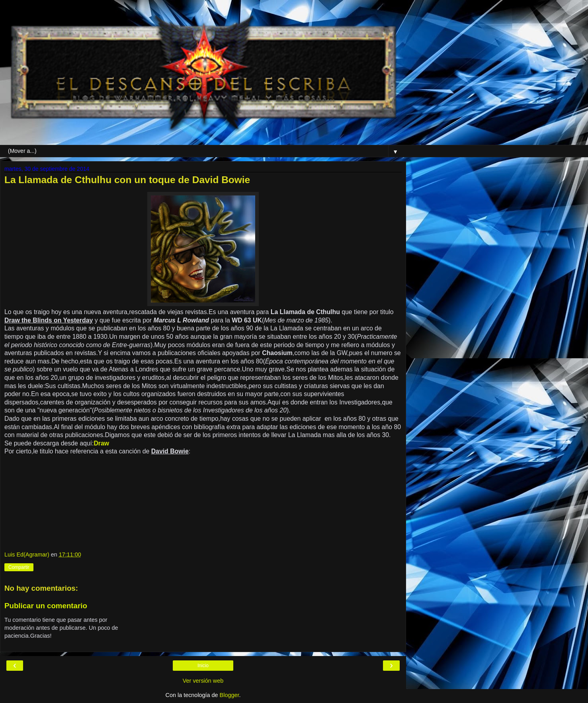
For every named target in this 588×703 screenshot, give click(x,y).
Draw (101, 443)
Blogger (230, 695)
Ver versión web (203, 681)
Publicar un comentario (46, 606)
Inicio (203, 666)
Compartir (19, 567)
